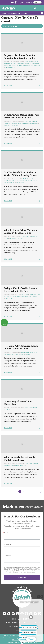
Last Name (7, 556)
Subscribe (22, 578)
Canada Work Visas (28, 66)
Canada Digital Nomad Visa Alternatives (18, 403)
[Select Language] (37, 2)
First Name (7, 544)
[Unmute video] (31, 617)
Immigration (37, 66)
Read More (8, 86)
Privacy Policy (16, 640)
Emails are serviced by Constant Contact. (25, 572)
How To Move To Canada (15, 66)
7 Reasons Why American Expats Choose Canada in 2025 (21, 347)
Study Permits (35, 296)
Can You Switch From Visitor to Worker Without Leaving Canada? (21, 174)
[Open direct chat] (39, 597)
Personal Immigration (13, 623)
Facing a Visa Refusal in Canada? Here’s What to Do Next (21, 290)
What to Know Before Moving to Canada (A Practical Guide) (21, 232)
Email (6, 533)
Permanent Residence (30, 123)
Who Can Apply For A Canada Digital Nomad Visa (19, 459)
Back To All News (9, 26)
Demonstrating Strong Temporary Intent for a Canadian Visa (21, 116)
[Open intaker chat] (22, 643)
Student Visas (10, 298)
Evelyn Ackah (28, 62)
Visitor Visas (20, 183)
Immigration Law (11, 67)
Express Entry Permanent (11, 125)
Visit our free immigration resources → (15, 13)
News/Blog (14, 627)
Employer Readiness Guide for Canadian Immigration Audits (20, 57)
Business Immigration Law (24, 64)
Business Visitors (18, 181)
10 (24, 492)
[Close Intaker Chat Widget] (42, 597)
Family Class (33, 295)
